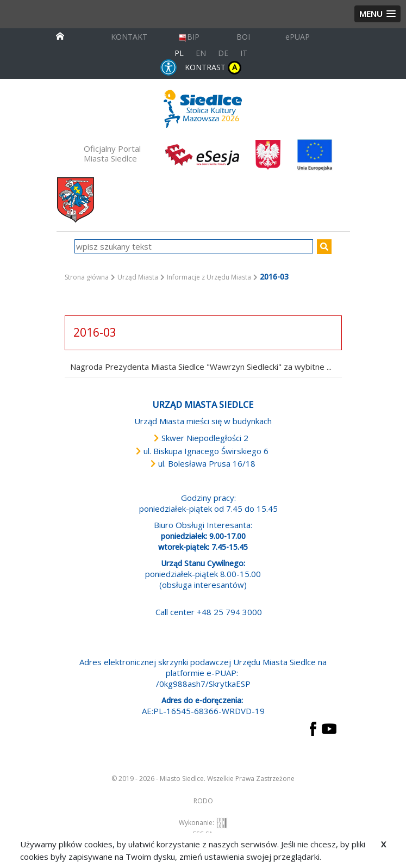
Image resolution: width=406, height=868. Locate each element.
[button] (377, 14)
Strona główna (87, 277)
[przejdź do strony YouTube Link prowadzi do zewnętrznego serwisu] (329, 728)
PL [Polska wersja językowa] (179, 53)
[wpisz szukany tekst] (194, 246)
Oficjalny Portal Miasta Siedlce (112, 153)
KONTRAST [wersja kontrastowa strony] (213, 68)
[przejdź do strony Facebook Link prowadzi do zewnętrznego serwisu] (313, 728)
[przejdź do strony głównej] (60, 35)
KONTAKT (129, 37)
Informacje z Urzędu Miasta (209, 277)
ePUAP (298, 37)
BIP (189, 37)
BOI (243, 37)
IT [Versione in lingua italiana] (244, 53)
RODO (203, 801)
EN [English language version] (201, 53)
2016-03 (95, 332)
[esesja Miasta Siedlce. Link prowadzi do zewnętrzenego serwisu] (202, 154)
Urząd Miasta (138, 277)
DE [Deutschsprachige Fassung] (223, 53)
